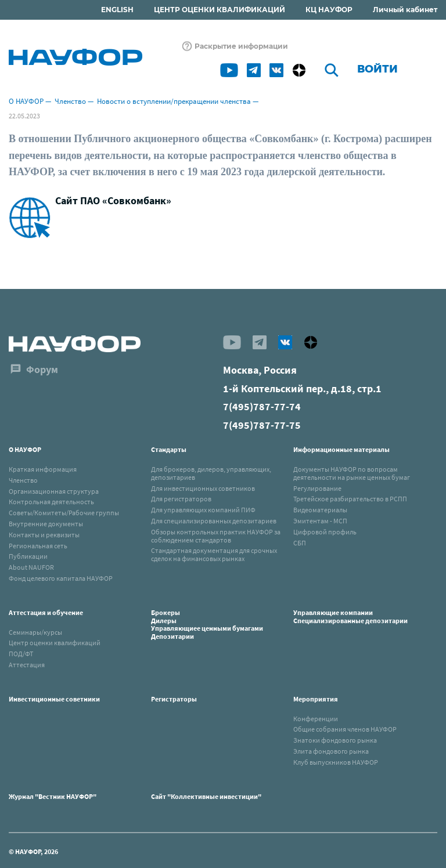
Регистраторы (174, 699)
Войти (377, 69)
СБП (300, 543)
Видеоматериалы (320, 510)
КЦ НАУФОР (329, 10)
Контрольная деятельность (51, 502)
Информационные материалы (341, 449)
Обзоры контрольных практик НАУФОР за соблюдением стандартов (216, 536)
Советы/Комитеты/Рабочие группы (64, 513)
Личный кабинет (405, 10)
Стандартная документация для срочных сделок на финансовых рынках (214, 554)
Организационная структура (54, 491)
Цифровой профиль (325, 532)
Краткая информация (43, 469)
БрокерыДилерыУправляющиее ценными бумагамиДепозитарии (207, 624)
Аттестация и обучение (46, 612)
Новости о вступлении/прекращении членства (174, 101)
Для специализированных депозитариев (214, 521)
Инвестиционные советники (54, 699)
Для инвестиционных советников (203, 488)
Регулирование (317, 488)
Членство (70, 101)
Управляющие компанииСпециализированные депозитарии (350, 616)
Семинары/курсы (35, 632)
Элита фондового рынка (331, 751)
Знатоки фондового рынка (335, 740)
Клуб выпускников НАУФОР (336, 762)
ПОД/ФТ (21, 654)
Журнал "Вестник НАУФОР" (53, 796)
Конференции (316, 719)
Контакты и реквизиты (44, 535)
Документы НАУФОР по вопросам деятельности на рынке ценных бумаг (352, 473)
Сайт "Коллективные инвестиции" (206, 796)
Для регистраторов (181, 499)
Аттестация (27, 665)
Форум (42, 369)
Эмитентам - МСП (320, 521)
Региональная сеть (38, 546)
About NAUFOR (31, 567)
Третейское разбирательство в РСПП (350, 499)
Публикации (28, 556)
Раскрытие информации (241, 46)
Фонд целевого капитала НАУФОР (61, 578)
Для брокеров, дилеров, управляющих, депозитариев (211, 473)
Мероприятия (316, 699)
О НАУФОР (26, 101)
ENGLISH (117, 10)
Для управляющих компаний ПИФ (203, 510)
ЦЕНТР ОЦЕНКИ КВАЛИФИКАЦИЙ (220, 10)
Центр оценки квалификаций (55, 643)
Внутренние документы (46, 524)
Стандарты (169, 449)
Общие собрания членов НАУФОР (345, 729)
